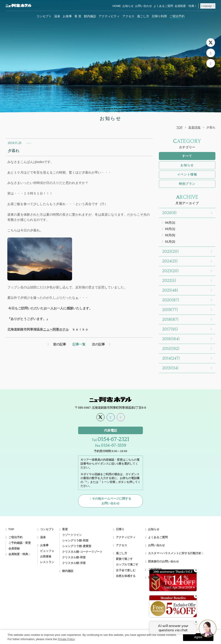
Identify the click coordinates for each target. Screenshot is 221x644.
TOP (180, 127)
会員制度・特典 (184, 6)
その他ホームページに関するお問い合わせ (112, 501)
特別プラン (187, 184)
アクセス (128, 16)
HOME (117, 6)
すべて (187, 156)
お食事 (67, 16)
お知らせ (128, 6)
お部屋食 (46, 556)
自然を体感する (126, 576)
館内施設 (90, 16)
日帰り (120, 529)
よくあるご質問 (163, 6)
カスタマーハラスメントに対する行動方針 (175, 553)
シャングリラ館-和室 (75, 540)
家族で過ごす (124, 559)
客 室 (78, 16)
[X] (211, 43)
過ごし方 (143, 16)
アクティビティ (109, 16)
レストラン (47, 562)
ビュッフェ (47, 551)
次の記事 (98, 344)
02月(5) (170, 235)
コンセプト (44, 16)
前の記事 (60, 344)
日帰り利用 (159, 16)
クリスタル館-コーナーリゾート (82, 552)
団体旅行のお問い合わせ (163, 561)
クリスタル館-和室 (74, 557)
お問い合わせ (144, 6)
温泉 (57, 16)
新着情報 (194, 127)
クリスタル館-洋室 (74, 563)
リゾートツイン (72, 535)
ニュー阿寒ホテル (56, 329)
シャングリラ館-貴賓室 (77, 546)
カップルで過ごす (127, 564)
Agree (198, 637)
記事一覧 (79, 344)
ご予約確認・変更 (20, 543)
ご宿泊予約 (177, 16)
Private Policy (66, 639)
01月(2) (170, 242)
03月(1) (170, 229)
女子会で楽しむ (126, 570)
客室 (65, 529)
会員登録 (14, 548)
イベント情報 (187, 174)
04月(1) (170, 223)
